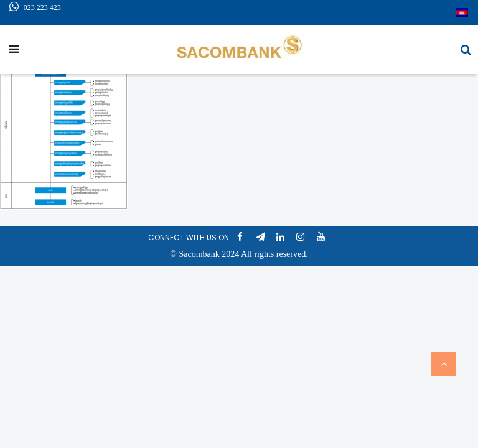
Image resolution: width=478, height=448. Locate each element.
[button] (466, 50)
